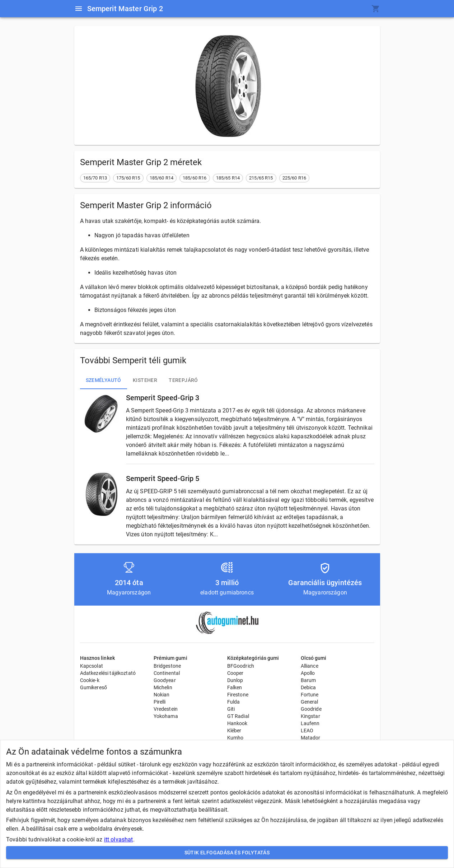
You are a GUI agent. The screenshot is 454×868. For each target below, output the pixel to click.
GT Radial (238, 716)
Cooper (235, 673)
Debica (308, 687)
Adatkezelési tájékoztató (108, 673)
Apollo (308, 673)
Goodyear (165, 680)
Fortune (310, 695)
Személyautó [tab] (104, 381)
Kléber (234, 731)
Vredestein (166, 709)
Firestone (238, 695)
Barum (308, 680)
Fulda (234, 702)
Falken (235, 687)
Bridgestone (167, 666)
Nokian (162, 695)
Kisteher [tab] (145, 381)
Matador (311, 738)
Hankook (237, 723)
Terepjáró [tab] (183, 381)
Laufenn (310, 723)
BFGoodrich (241, 666)
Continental (167, 673)
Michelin (163, 687)
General (310, 702)
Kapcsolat (92, 666)
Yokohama (166, 716)
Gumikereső (94, 687)
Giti (231, 709)
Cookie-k (90, 680)
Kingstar (310, 716)
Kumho (235, 738)
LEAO (307, 731)
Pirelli (160, 702)
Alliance (310, 666)
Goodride (311, 709)
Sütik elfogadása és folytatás (227, 853)
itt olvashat (119, 839)
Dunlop (235, 680)
